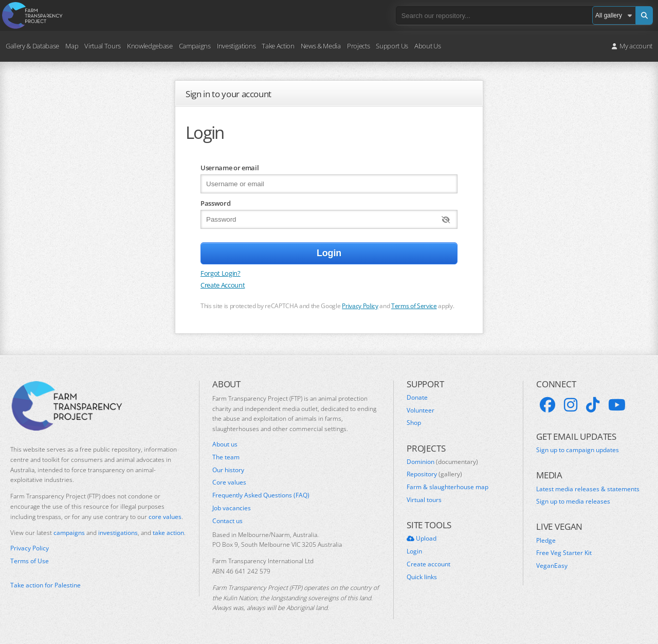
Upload (422, 539)
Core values (229, 482)
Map (72, 46)
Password (215, 203)
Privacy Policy (360, 306)
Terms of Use (30, 561)
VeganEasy (552, 566)
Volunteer (421, 410)
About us (225, 444)
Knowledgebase (150, 46)
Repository (434, 474)
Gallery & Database (32, 46)
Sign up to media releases (573, 502)
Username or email (230, 168)
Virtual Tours (103, 46)
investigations (118, 533)
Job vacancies (232, 508)
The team (226, 457)
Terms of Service (414, 306)
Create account (428, 564)
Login (414, 551)
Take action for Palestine (45, 585)
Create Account (223, 285)
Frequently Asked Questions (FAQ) (261, 495)
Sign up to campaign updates (578, 450)
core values (165, 517)
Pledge (546, 541)
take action (168, 533)
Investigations (236, 46)
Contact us (227, 521)
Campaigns (195, 46)
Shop (414, 423)
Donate (417, 398)
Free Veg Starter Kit (564, 553)
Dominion (442, 462)
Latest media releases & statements (588, 489)
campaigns (69, 533)
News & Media (321, 46)
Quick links (422, 577)
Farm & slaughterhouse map (447, 487)
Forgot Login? (221, 273)
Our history (228, 470)
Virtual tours (424, 500)
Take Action (278, 46)
